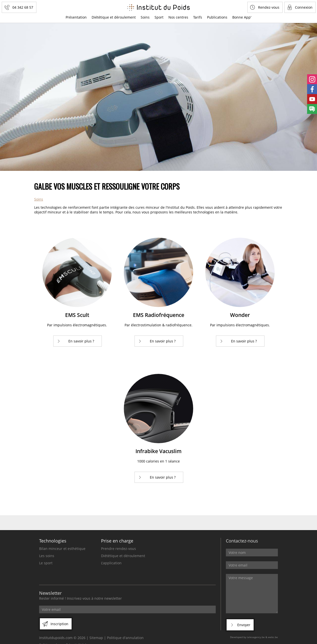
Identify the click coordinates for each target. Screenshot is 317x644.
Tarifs (198, 17)
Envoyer (244, 625)
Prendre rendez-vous (119, 549)
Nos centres (178, 17)
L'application (111, 563)
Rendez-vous (269, 7)
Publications (217, 17)
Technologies (53, 541)
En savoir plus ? (81, 341)
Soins (145, 17)
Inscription (59, 624)
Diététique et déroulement (114, 17)
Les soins (47, 556)
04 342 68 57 (23, 7)
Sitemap (96, 638)
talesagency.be (256, 637)
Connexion (304, 7)
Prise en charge (117, 541)
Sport (159, 17)
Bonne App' (242, 17)
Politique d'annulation (125, 638)
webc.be (273, 637)
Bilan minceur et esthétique (62, 549)
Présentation (76, 17)
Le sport (46, 563)
